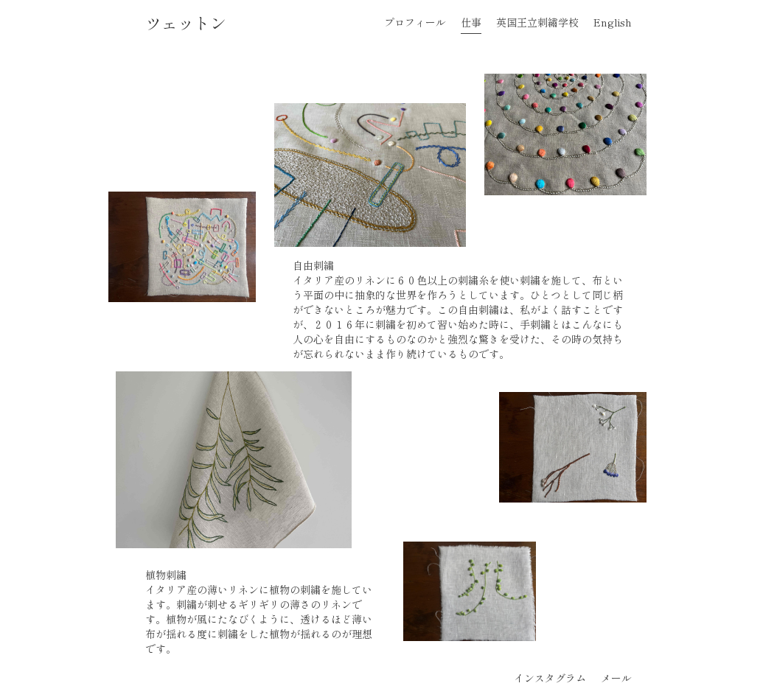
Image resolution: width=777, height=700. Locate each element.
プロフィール (415, 22)
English (613, 22)
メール (616, 678)
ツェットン (186, 22)
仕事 (471, 22)
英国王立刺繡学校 (537, 22)
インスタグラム (550, 678)
